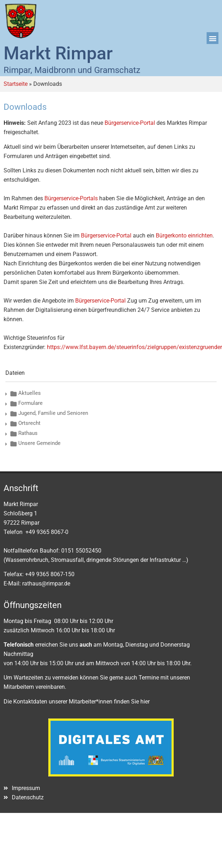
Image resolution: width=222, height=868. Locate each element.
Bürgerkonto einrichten (184, 236)
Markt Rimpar (58, 53)
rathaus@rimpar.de (46, 583)
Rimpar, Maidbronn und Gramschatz (72, 70)
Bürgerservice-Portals (71, 198)
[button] (213, 38)
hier (145, 702)
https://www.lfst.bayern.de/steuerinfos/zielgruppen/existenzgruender (134, 347)
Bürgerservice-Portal (130, 123)
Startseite (16, 84)
